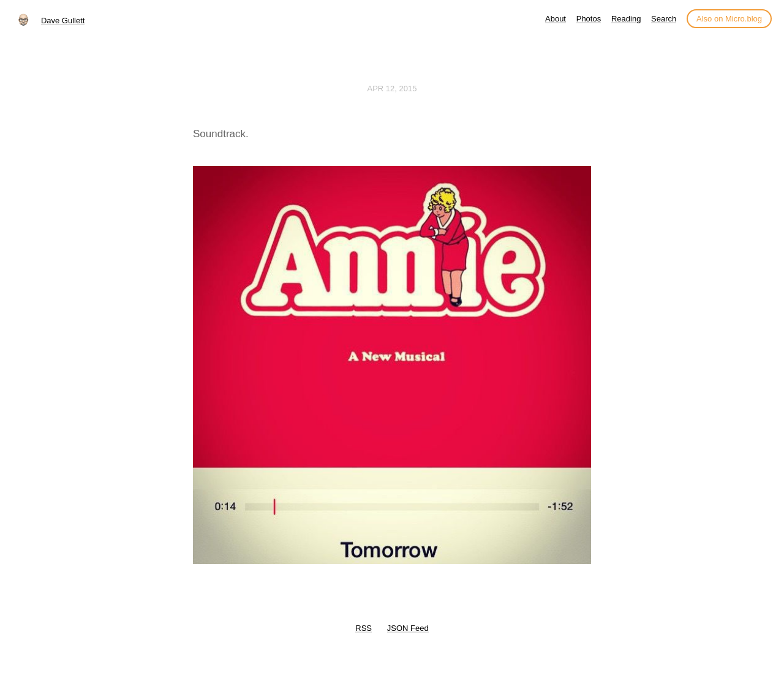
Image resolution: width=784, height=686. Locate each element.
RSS (364, 628)
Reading (626, 19)
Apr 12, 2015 (392, 89)
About (556, 19)
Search (664, 19)
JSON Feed (408, 628)
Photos (589, 19)
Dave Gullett (63, 21)
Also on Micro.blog (729, 19)
